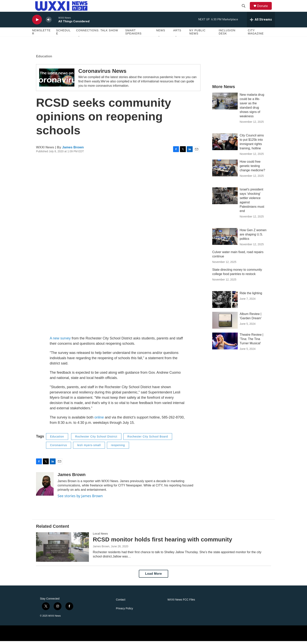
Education (44, 59)
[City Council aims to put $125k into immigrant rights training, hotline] (225, 145)
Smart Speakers (133, 35)
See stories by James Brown (80, 499)
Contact (121, 603)
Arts (177, 33)
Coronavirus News (102, 74)
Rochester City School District (96, 439)
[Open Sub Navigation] (79, 40)
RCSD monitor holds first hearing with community (163, 542)
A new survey (60, 341)
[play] (37, 23)
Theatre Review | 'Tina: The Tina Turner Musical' (251, 342)
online (99, 420)
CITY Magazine (256, 35)
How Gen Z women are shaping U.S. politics (253, 237)
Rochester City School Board (148, 439)
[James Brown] (45, 487)
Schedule (63, 35)
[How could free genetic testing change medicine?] (225, 171)
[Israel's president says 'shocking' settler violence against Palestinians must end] (225, 199)
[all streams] (261, 23)
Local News (100, 537)
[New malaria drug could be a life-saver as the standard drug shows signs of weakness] (225, 104)
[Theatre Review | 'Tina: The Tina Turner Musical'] (225, 344)
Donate (265, 7)
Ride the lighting (251, 296)
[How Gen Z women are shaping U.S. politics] (225, 239)
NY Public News (197, 35)
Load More (153, 577)
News (161, 33)
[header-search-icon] (245, 7)
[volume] (49, 23)
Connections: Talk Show (97, 33)
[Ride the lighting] (225, 302)
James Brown (73, 150)
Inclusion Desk (227, 35)
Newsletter (41, 35)
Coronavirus (59, 448)
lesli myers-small (89, 448)
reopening (118, 448)
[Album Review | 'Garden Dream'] (225, 323)
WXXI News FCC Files (181, 603)
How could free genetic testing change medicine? (252, 169)
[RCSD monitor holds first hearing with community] (62, 550)
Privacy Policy (124, 611)
